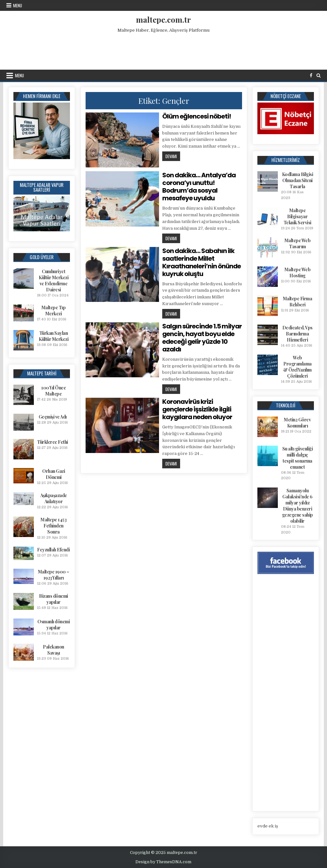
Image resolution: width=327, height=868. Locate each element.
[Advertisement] (163, 50)
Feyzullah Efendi (53, 550)
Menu (18, 5)
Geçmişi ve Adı (53, 417)
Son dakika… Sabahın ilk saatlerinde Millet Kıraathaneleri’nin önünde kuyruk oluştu (202, 262)
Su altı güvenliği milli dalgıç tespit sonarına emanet (298, 458)
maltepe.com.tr (163, 19)
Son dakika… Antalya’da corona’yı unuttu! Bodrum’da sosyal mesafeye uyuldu (199, 187)
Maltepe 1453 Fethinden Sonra (53, 526)
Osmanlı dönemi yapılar (53, 625)
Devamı (173, 156)
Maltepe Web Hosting (298, 273)
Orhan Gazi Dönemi (53, 474)
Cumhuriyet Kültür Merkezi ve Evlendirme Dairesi (53, 280)
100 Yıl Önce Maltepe (53, 391)
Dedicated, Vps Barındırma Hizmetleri (297, 334)
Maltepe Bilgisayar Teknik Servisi (297, 216)
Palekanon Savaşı (53, 650)
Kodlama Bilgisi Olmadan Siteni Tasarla (298, 180)
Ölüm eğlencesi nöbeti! (197, 116)
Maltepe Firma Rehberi (298, 302)
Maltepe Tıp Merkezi (54, 311)
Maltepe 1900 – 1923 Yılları (54, 575)
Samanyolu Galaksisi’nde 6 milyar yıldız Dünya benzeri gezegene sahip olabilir (297, 506)
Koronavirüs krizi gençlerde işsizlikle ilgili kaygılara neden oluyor (197, 409)
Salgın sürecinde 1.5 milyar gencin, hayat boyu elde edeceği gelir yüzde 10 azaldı (202, 338)
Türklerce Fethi (53, 442)
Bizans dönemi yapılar (53, 599)
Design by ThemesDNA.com (163, 862)
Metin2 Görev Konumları (297, 423)
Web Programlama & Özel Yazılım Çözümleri (297, 367)
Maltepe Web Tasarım (298, 243)
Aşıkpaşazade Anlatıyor (54, 498)
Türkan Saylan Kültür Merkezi (53, 336)
